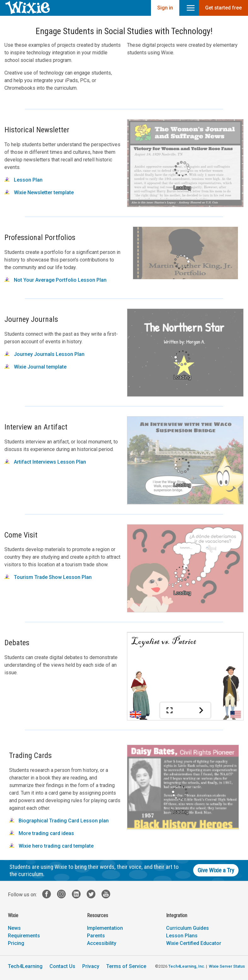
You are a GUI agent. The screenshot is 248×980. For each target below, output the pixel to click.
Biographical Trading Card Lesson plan (59, 821)
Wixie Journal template (35, 367)
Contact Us (62, 966)
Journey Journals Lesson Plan (44, 354)
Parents (96, 936)
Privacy (91, 966)
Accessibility (102, 943)
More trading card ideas (42, 833)
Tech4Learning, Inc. (187, 966)
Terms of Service (126, 966)
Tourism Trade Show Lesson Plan (48, 577)
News (14, 928)
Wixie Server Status (227, 966)
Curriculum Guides (187, 928)
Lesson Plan (23, 180)
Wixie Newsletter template (39, 192)
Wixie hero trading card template (51, 846)
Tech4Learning (25, 966)
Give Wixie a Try (216, 870)
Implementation (105, 928)
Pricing (16, 943)
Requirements (24, 936)
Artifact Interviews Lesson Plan (45, 462)
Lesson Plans (182, 936)
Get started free (223, 8)
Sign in (165, 8)
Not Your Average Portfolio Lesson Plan (55, 280)
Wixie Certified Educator (194, 943)
